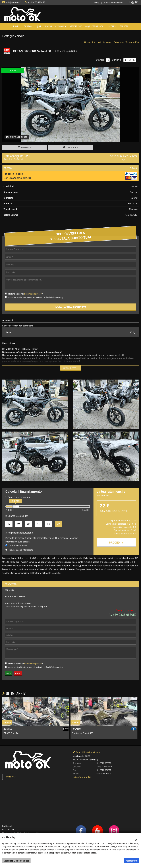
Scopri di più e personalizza (16, 861)
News (96, 3)
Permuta (24, 147)
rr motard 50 (132, 42)
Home (16, 26)
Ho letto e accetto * (26, 294)
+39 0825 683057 (36, 2)
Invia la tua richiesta (70, 307)
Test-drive (70, 147)
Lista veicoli (27, 26)
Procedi (116, 543)
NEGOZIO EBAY (76, 26)
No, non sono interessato (21, 550)
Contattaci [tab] (11, 589)
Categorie (61, 26)
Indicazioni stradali (82, 781)
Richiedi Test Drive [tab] (15, 601)
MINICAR (48, 26)
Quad (39, 26)
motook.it (11, 781)
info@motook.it (13, 2)
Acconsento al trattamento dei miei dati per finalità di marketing (36, 297)
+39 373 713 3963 (104, 771)
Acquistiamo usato (94, 26)
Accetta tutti (132, 861)
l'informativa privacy (33, 294)
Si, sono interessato (19, 545)
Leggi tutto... (71, 368)
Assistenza (111, 26)
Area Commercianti (113, 3)
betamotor (119, 42)
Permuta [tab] (9, 595)
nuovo (109, 42)
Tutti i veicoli (98, 42)
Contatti (124, 26)
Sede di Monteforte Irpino (88, 757)
